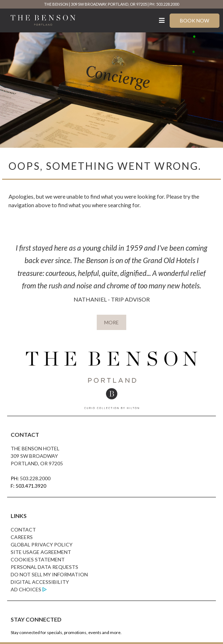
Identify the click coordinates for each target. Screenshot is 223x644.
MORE (111, 322)
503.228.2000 (35, 478)
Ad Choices (26, 589)
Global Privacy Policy (42, 544)
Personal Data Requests (44, 567)
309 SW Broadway (34, 456)
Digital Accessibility (40, 582)
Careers (22, 537)
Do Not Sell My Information (49, 574)
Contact (23, 530)
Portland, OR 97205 (37, 463)
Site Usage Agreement (41, 552)
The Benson (56, 4)
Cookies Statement (38, 559)
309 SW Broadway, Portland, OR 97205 (109, 4)
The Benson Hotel (35, 448)
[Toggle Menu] (162, 20)
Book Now (195, 20)
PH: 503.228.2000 (164, 4)
